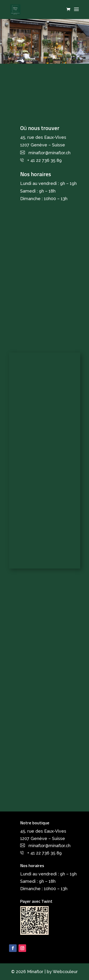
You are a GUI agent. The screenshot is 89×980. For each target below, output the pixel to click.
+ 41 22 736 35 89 (44, 160)
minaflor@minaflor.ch (49, 153)
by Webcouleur (62, 972)
